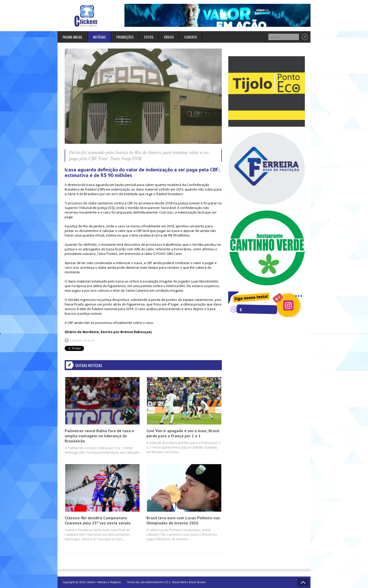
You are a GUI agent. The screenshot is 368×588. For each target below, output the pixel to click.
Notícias (99, 37)
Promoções (125, 37)
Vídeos (169, 37)
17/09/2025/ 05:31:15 (82, 340)
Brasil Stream (197, 582)
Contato (191, 37)
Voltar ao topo (303, 582)
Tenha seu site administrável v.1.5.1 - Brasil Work (156, 582)
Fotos (149, 37)
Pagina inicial (73, 37)
